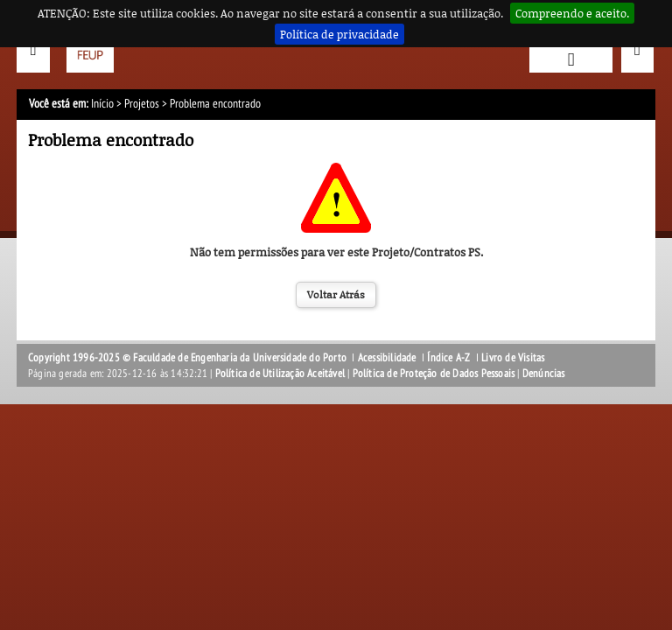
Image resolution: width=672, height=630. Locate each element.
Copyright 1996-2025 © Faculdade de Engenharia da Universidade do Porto (187, 358)
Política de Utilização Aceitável (280, 374)
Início (102, 104)
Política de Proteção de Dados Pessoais (434, 374)
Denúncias (544, 374)
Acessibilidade (387, 358)
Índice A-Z (448, 358)
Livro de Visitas (513, 358)
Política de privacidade (339, 34)
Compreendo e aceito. (572, 13)
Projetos (142, 104)
